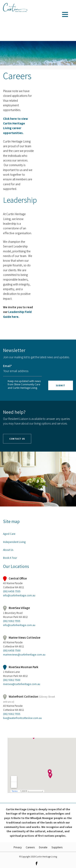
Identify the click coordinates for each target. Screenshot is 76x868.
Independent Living (14, 542)
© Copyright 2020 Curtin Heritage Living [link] (38, 857)
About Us (8, 550)
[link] (36, 863)
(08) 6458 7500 (12, 650)
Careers (30, 847)
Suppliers (57, 847)
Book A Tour (10, 558)
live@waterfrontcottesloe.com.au (22, 718)
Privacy (18, 847)
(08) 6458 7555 (12, 591)
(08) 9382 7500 (12, 680)
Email (7, 366)
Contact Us (17, 439)
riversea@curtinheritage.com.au (22, 684)
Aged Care (9, 534)
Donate (43, 847)
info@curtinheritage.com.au (19, 595)
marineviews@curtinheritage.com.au (24, 655)
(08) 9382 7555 (12, 621)
